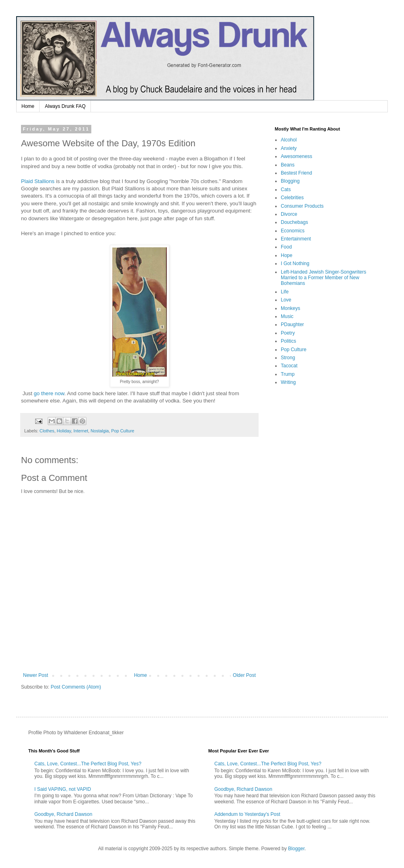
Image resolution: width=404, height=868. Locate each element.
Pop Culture (123, 431)
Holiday (64, 431)
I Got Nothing (295, 263)
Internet (81, 431)
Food (286, 247)
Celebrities (292, 198)
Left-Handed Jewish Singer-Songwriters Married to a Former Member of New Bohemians (323, 278)
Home (28, 106)
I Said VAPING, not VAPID (63, 789)
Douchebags (294, 222)
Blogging (290, 181)
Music (287, 316)
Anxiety (289, 148)
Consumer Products (302, 206)
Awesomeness (297, 156)
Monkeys (290, 308)
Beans (288, 165)
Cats (286, 190)
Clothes (47, 431)
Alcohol (289, 140)
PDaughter (292, 324)
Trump (288, 374)
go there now (49, 393)
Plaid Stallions (39, 181)
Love (286, 300)
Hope (287, 255)
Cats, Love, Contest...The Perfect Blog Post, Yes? (88, 764)
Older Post (244, 675)
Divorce (289, 214)
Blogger (296, 849)
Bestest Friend (296, 173)
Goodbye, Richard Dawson (63, 814)
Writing (288, 382)
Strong (288, 358)
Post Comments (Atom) (76, 687)
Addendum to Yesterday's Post (247, 814)
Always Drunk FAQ (65, 106)
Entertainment (296, 239)
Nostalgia (100, 431)
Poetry (288, 333)
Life (285, 292)
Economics (293, 231)
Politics (288, 341)
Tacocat (289, 366)
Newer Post (36, 675)
